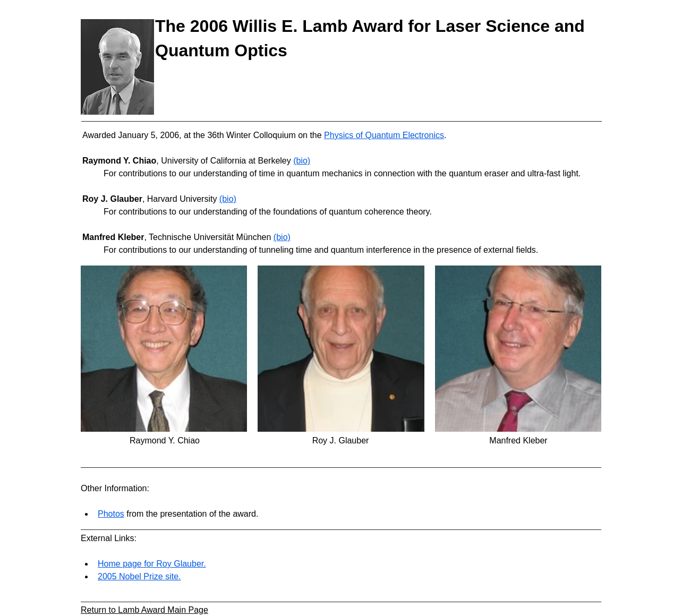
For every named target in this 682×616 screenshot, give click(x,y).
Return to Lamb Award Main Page (144, 610)
